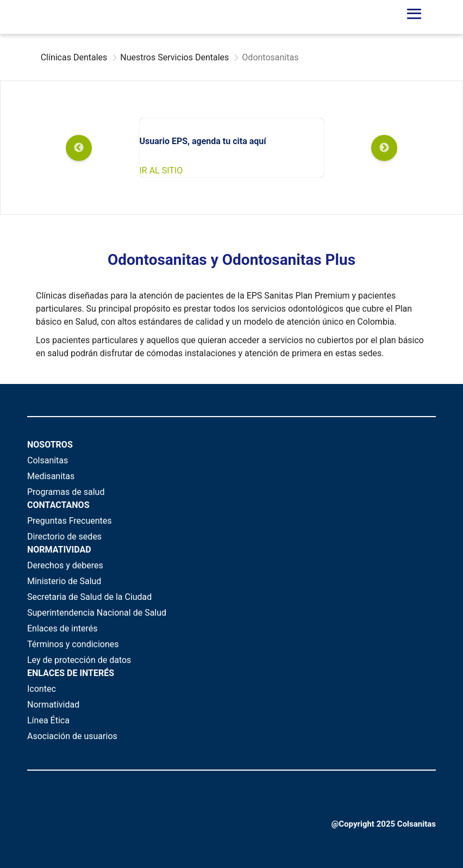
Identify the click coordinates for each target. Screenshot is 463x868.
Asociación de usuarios (72, 736)
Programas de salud (66, 492)
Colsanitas (48, 460)
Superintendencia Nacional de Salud (97, 613)
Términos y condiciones (73, 644)
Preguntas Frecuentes (70, 521)
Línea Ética (48, 720)
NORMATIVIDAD (59, 550)
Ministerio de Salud (64, 581)
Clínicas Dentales (74, 57)
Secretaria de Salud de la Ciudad (89, 597)
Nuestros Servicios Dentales (174, 57)
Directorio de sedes (64, 537)
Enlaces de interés (62, 628)
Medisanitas (51, 476)
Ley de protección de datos (79, 660)
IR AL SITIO (161, 170)
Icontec (42, 689)
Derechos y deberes (65, 565)
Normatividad (53, 705)
